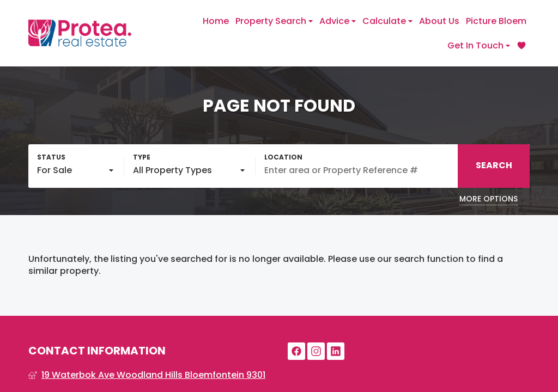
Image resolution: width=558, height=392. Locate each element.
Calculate (387, 21)
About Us (439, 21)
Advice (338, 21)
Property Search (274, 21)
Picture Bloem (496, 21)
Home (216, 21)
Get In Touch (479, 45)
